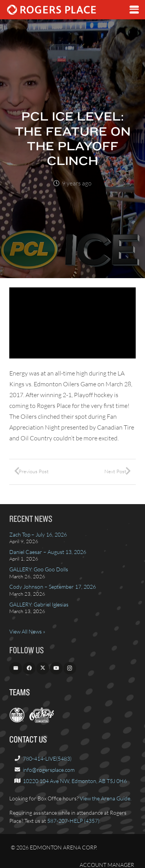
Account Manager (107, 865)
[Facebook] (29, 668)
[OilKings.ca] (42, 721)
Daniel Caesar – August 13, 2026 (48, 552)
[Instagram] (70, 668)
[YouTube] (56, 668)
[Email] (16, 668)
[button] (134, 10)
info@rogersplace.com (49, 770)
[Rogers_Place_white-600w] (51, 10)
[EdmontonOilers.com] (17, 721)
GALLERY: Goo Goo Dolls (39, 569)
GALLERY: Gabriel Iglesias (39, 604)
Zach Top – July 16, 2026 (38, 534)
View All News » (27, 631)
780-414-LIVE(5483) (47, 758)
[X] (43, 668)
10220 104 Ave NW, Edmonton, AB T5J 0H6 (75, 781)
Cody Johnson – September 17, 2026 (53, 587)
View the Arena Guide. (106, 798)
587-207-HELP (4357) (73, 821)
